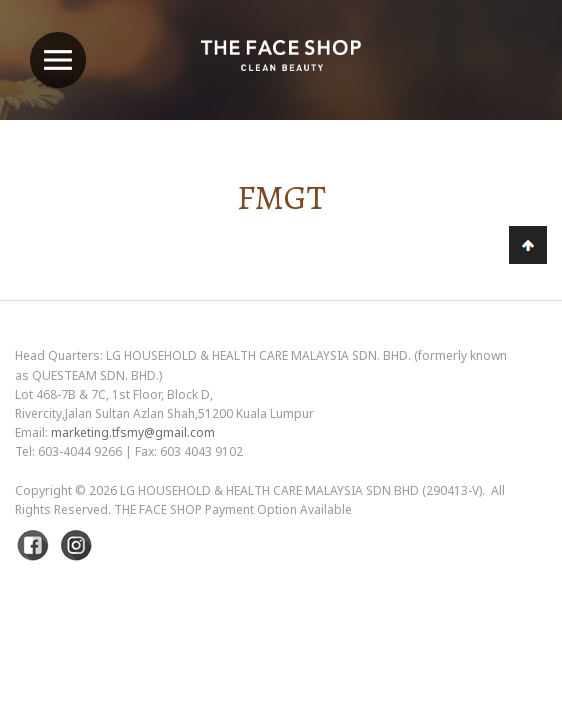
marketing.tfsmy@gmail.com (133, 432)
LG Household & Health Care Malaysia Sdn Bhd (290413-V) (301, 490)
